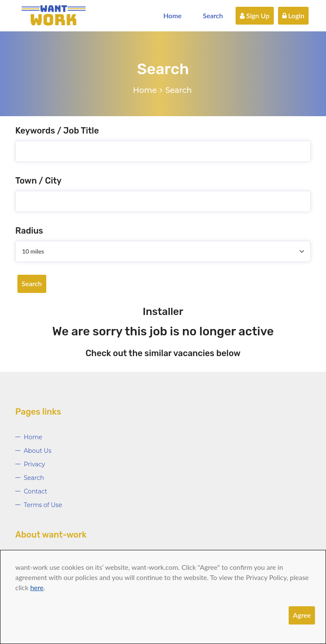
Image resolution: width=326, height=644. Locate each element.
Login (293, 15)
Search (213, 15)
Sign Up (255, 15)
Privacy (34, 464)
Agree (302, 615)
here (37, 587)
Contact (35, 491)
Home (173, 15)
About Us (38, 451)
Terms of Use (43, 505)
